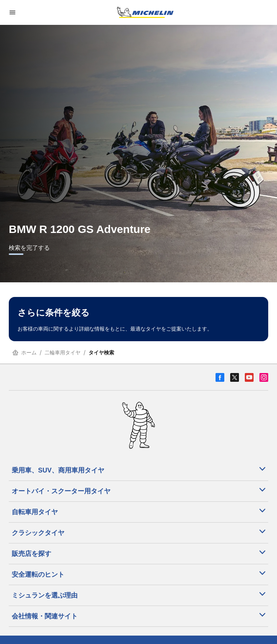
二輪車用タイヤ (63, 352)
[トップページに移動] (145, 12)
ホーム (25, 352)
